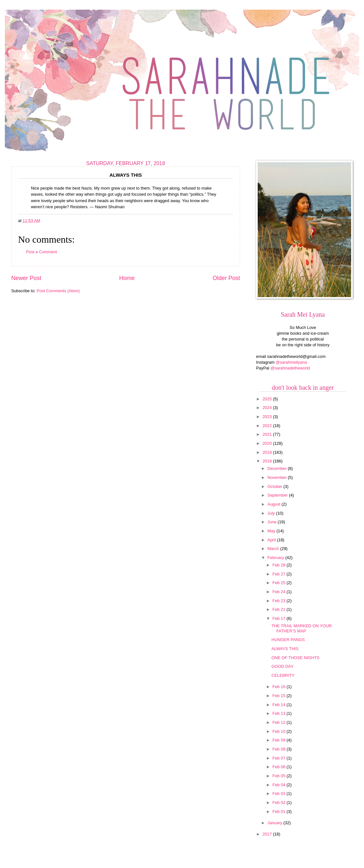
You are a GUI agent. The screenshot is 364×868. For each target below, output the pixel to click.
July (272, 513)
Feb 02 (280, 803)
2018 (268, 461)
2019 (268, 452)
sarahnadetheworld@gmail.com (296, 356)
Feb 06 (280, 767)
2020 (268, 443)
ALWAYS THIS (285, 649)
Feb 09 (280, 740)
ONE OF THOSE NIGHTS (296, 658)
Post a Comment (42, 252)
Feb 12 (280, 722)
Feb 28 (280, 565)
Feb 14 (280, 705)
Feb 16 (280, 687)
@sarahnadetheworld (290, 368)
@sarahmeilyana (291, 362)
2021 (268, 434)
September (278, 495)
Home (127, 278)
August (274, 504)
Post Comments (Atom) (58, 291)
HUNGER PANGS (288, 640)
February (276, 558)
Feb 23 (280, 601)
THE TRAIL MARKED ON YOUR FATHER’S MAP (302, 628)
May (272, 531)
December (278, 468)
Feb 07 (280, 758)
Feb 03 (280, 793)
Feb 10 (280, 731)
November (278, 477)
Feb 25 (280, 583)
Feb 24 (280, 592)
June (273, 522)
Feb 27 (280, 574)
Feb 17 (280, 618)
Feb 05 (280, 776)
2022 (268, 426)
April (272, 540)
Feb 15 (280, 696)
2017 (268, 834)
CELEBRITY (283, 675)
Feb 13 (280, 713)
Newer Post (26, 278)
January (275, 823)
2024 (268, 408)
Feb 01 (280, 812)
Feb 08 (280, 749)
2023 (268, 417)
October (275, 486)
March (274, 549)
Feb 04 (280, 785)
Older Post (226, 278)
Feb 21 (280, 609)
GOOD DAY (283, 666)
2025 (268, 399)
